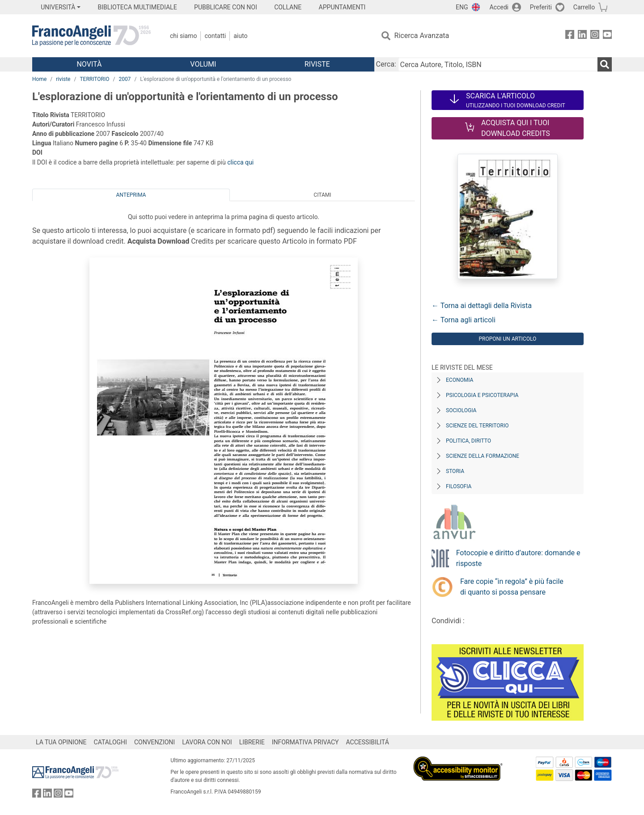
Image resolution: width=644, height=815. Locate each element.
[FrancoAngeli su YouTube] (607, 36)
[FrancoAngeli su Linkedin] (582, 36)
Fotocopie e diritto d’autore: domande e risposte (518, 558)
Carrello (584, 7)
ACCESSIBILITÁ (368, 742)
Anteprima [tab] (131, 195)
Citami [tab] (322, 195)
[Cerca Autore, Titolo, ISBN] (498, 64)
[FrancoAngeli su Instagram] (595, 36)
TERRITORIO (94, 79)
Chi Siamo (183, 36)
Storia (455, 471)
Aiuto (240, 36)
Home (39, 79)
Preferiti (541, 7)
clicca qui (240, 162)
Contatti (215, 36)
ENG (462, 7)
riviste (63, 79)
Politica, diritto (468, 441)
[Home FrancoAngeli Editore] (91, 36)
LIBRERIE (252, 742)
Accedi (499, 7)
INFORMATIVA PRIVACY (305, 742)
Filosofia (459, 486)
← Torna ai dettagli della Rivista (482, 306)
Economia (460, 380)
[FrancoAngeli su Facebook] (570, 36)
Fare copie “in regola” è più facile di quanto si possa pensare (512, 587)
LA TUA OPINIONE (61, 742)
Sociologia (461, 410)
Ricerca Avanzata (422, 36)
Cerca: (386, 64)
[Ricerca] (605, 64)
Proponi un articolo (507, 339)
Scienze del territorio (477, 426)
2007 (125, 79)
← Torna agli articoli (464, 320)
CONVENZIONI (155, 742)
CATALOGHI (110, 742)
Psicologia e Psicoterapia (482, 395)
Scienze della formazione (483, 456)
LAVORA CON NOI (207, 742)
